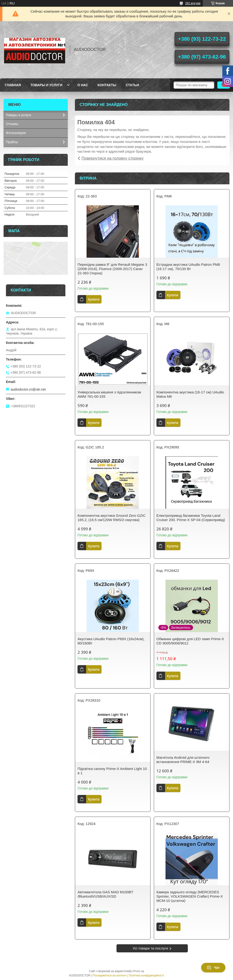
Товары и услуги (46, 85)
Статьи (132, 85)
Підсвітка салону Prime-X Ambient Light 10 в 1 (112, 771)
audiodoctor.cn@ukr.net (28, 389)
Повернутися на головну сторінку (113, 158)
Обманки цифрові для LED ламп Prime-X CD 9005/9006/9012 (190, 641)
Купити (94, 299)
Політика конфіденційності (146, 975)
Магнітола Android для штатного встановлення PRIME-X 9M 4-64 (183, 760)
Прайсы (12, 142)
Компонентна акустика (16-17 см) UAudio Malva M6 (190, 394)
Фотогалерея (16, 133)
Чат (213, 968)
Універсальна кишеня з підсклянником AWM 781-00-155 (109, 394)
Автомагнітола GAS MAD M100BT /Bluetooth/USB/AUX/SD (105, 894)
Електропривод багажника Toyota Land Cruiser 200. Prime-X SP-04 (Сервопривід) (191, 518)
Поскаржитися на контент (110, 975)
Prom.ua (139, 971)
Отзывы (12, 124)
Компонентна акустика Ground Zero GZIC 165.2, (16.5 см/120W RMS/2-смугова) (112, 518)
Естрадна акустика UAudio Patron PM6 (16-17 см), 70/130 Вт (188, 267)
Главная (13, 85)
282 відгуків (193, 3)
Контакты (107, 85)
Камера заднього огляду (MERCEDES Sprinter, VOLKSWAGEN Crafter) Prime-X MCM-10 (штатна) (190, 896)
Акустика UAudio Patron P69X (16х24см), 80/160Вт (111, 641)
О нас (83, 85)
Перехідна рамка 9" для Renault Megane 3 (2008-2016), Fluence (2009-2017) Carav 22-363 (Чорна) (112, 269)
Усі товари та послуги (150, 948)
